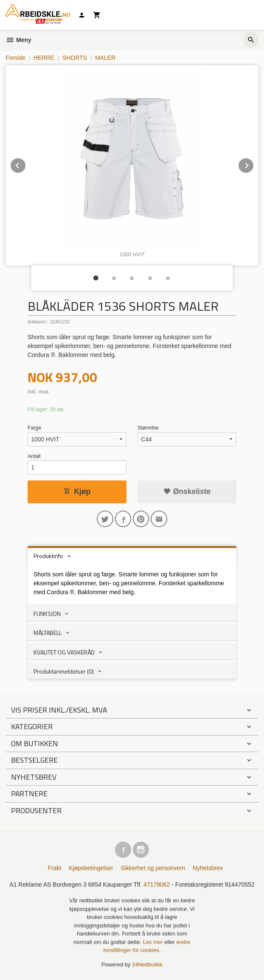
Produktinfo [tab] (48, 556)
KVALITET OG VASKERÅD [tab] (64, 652)
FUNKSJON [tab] (47, 614)
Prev (26, 164)
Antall (34, 456)
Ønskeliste (187, 491)
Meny (18, 40)
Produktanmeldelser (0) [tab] (64, 671)
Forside (15, 58)
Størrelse (148, 428)
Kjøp (77, 491)
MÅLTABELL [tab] (48, 633)
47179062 (157, 885)
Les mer (154, 942)
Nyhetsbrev (208, 868)
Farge (34, 428)
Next (254, 164)
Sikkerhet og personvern (153, 868)
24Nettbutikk (147, 965)
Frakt (54, 868)
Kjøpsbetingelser (91, 868)
